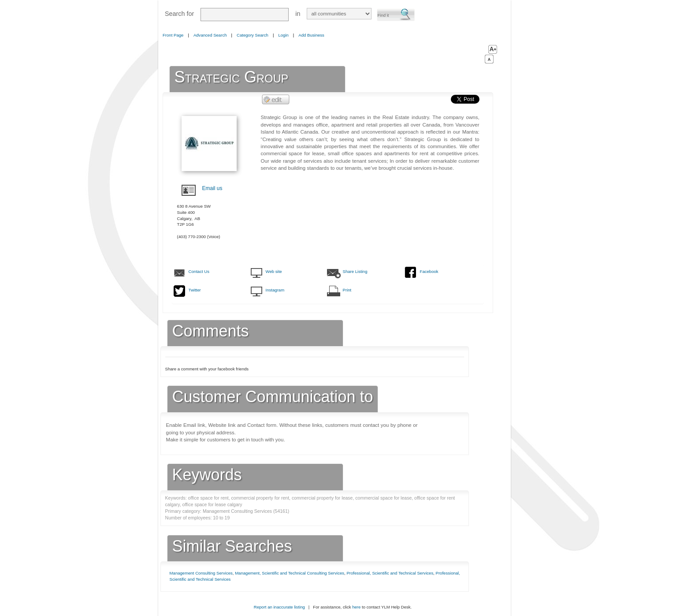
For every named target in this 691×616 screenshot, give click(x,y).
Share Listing (355, 271)
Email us (212, 188)
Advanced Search (210, 35)
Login (283, 35)
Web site (274, 271)
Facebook (429, 271)
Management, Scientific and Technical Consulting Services (290, 573)
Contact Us (199, 271)
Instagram (275, 290)
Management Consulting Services (201, 573)
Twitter (195, 290)
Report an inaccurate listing (279, 607)
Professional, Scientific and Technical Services (390, 573)
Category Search (253, 35)
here (356, 607)
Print (347, 290)
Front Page (173, 35)
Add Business (311, 35)
